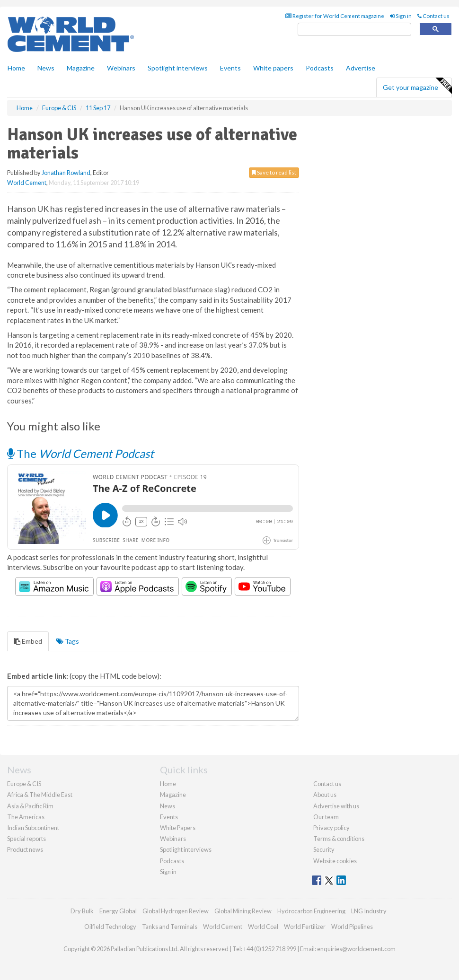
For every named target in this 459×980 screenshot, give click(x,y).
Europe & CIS (24, 784)
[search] (354, 30)
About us (325, 795)
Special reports (26, 839)
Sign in (401, 16)
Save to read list (274, 172)
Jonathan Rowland (66, 173)
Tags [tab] (68, 641)
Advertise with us (336, 806)
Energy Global (118, 911)
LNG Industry (369, 911)
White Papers (178, 828)
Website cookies (335, 861)
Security (324, 849)
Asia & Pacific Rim (30, 806)
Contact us (433, 16)
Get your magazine (417, 86)
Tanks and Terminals (170, 927)
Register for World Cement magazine (335, 16)
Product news (25, 849)
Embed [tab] (28, 641)
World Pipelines (352, 927)
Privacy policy (331, 828)
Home (16, 68)
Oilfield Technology (110, 927)
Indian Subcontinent (33, 828)
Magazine (81, 68)
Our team (326, 817)
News (168, 806)
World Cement (27, 183)
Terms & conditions (339, 839)
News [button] (46, 68)
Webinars (121, 68)
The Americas (26, 817)
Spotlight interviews (178, 68)
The (80, 453)
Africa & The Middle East (40, 795)
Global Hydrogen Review (176, 911)
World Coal (263, 927)
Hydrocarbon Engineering (311, 911)
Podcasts (320, 68)
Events (230, 68)
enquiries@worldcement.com (356, 949)
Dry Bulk (82, 911)
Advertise (361, 68)
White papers (273, 68)
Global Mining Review (243, 911)
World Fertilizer (305, 927)
